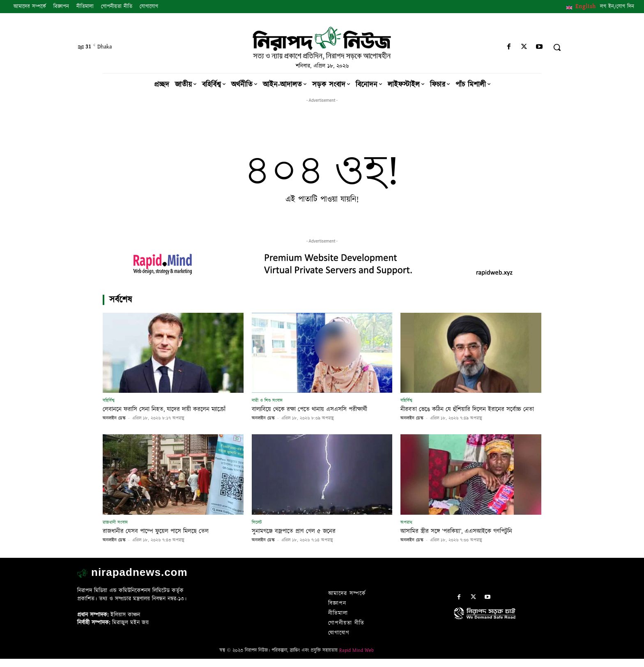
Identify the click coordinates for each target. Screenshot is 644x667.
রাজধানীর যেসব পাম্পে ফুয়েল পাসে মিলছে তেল (163, 539)
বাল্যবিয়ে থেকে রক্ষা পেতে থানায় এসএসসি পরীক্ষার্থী (319, 409)
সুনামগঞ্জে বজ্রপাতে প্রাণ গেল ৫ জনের (300, 539)
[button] (557, 47)
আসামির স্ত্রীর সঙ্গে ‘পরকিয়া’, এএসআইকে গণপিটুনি (465, 539)
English (586, 7)
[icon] (511, 630)
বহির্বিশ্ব (109, 400)
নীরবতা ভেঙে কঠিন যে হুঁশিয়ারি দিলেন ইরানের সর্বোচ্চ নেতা (470, 413)
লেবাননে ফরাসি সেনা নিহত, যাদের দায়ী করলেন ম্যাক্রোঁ (164, 413)
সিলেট (257, 531)
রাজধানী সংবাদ (115, 531)
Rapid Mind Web (356, 659)
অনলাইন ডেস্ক (114, 427)
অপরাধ (406, 531)
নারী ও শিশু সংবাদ (267, 400)
